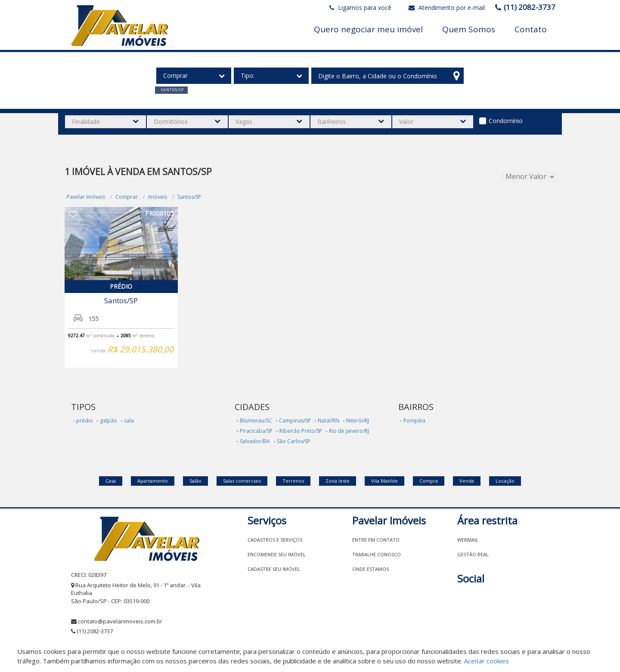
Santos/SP (189, 197)
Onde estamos (370, 569)
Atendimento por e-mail (447, 8)
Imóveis (158, 197)
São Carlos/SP (294, 441)
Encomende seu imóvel (277, 554)
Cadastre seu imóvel (274, 569)
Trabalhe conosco (377, 554)
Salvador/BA (255, 441)
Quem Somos (469, 29)
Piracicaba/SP (256, 431)
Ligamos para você (360, 8)
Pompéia (414, 421)
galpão (108, 421)
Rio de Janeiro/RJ (349, 431)
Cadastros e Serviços (275, 540)
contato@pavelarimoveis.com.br (120, 621)
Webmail (468, 540)
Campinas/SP (295, 421)
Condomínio (506, 121)
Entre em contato (376, 540)
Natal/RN (329, 421)
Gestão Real (473, 554)
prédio (85, 421)
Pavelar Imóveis (86, 197)
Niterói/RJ (358, 421)
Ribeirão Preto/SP (301, 431)
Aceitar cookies (487, 661)
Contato (531, 29)
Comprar (127, 197)
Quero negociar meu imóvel (368, 29)
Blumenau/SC (256, 421)
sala (129, 421)
